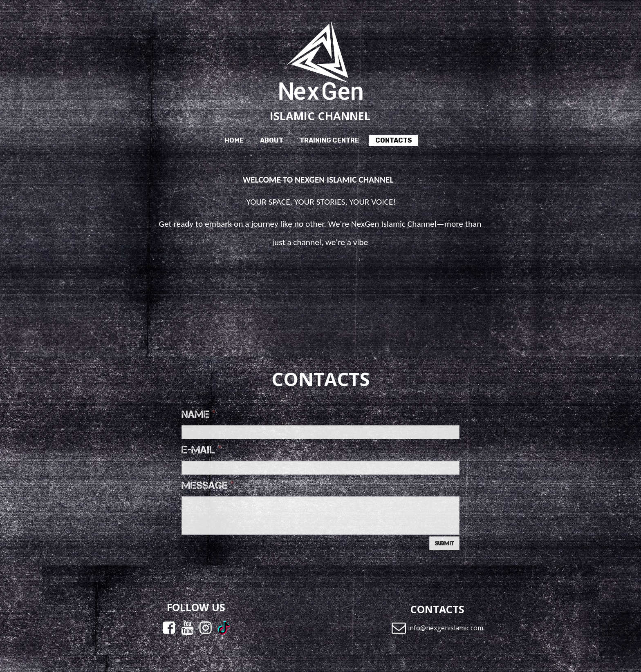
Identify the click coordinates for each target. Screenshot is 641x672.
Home (234, 140)
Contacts (394, 140)
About (272, 140)
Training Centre (329, 140)
